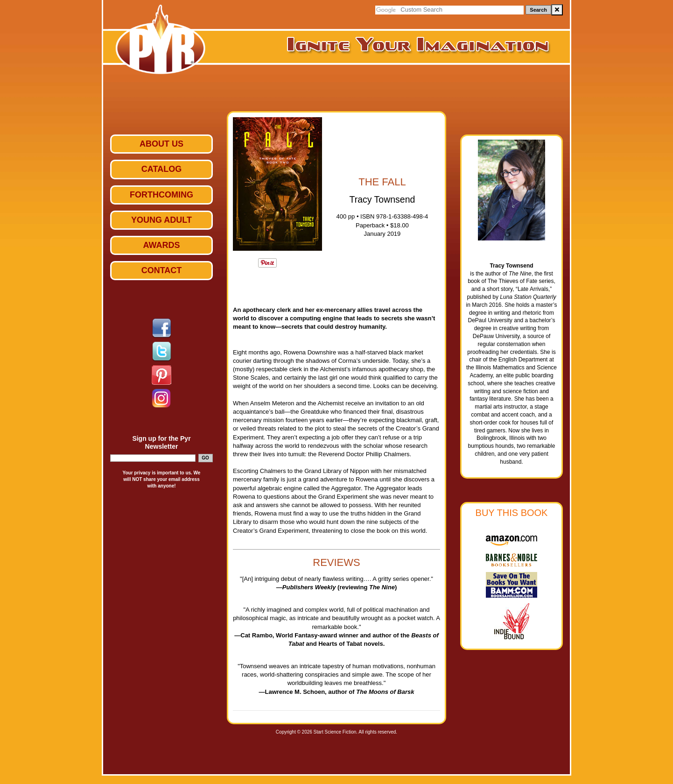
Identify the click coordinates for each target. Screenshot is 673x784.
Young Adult (161, 220)
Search (538, 10)
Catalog (161, 169)
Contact (162, 270)
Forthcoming (161, 195)
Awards (161, 245)
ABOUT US (161, 144)
